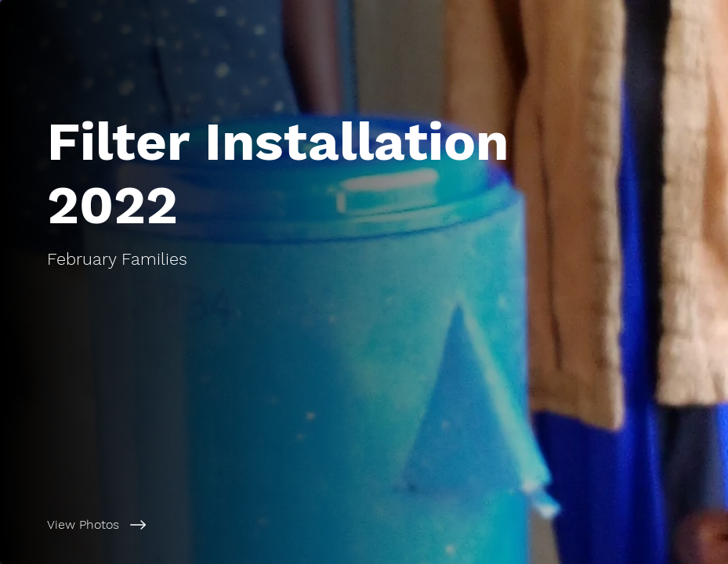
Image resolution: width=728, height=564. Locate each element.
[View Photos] (191, 525)
